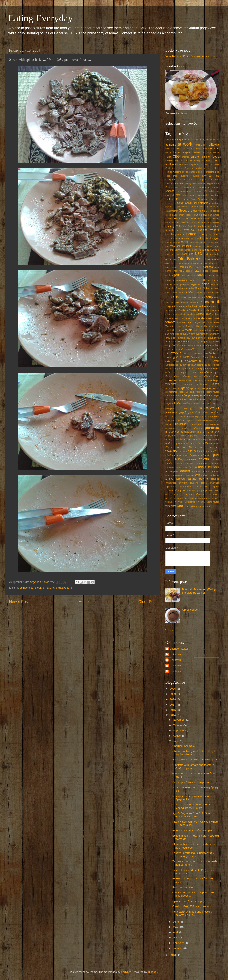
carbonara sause (210, 152)
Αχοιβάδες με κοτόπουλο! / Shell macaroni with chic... (192, 815)
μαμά (198, 420)
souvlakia (195, 303)
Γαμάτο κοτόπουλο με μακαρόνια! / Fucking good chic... (193, 854)
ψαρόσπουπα (205, 506)
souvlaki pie (183, 303)
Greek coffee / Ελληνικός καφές (191, 906)
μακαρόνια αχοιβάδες (177, 412)
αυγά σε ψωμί (205, 338)
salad (206, 284)
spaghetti (210, 302)
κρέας (185, 388)
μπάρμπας (197, 428)
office (168, 259)
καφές (177, 372)
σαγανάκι (191, 460)
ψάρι (180, 506)
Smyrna (201, 297)
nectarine (208, 254)
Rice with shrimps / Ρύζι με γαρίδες (193, 830)
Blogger (153, 972)
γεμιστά (169, 349)
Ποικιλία (193, 455)
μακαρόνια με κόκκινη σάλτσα (190, 416)
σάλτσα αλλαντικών (197, 463)
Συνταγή (183, 483)
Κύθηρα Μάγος (201, 396)
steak (38, 588)
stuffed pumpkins (187, 314)
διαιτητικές (196, 357)
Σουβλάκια (200, 467)
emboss (170, 191)
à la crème (171, 140)
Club (187, 168)
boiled (168, 149)
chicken (196, 157)
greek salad (171, 215)
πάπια (216, 443)
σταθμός (215, 479)
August (178, 736)
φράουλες (214, 494)
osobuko (209, 263)
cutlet (182, 180)
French (201, 199)
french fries (212, 199)
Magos (215, 238)
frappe (194, 199)
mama (168, 242)
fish (178, 199)
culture (196, 176)
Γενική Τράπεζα (209, 349)
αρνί (188, 338)
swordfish (180, 318)
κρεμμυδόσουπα (173, 396)
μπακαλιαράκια (212, 424)
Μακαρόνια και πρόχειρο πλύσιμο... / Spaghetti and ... (194, 798)
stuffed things (204, 314)
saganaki (196, 284)
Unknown (175, 654)
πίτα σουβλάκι (196, 451)
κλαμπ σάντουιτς (183, 376)
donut (200, 183)
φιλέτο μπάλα (188, 494)
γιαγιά (186, 353)
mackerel (206, 238)
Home (84, 602)
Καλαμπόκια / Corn (184, 887)
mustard (214, 250)
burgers (186, 152)
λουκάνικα (187, 403)
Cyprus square (198, 180)
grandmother (172, 211)
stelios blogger (212, 310)
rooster (169, 284)
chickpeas (204, 164)
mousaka (203, 250)
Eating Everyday (40, 18)
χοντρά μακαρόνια (185, 502)
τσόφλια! (191, 490)
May (176, 927)
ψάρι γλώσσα (191, 506)
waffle (196, 330)
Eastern (169, 187)
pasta (199, 267)
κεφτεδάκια (206, 372)
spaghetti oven (174, 306)
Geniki (181, 203)
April (176, 932)
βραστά (197, 345)
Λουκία (197, 403)
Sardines (180, 288)
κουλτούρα (202, 384)
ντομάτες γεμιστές (202, 440)
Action (199, 140)
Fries (174, 203)
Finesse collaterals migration (204, 195)
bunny (168, 152)
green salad (200, 215)
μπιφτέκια (212, 428)
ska (217, 292)
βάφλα (180, 345)
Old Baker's (189, 259)
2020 (173, 694)
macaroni (180, 238)
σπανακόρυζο (64, 588)
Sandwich (170, 288)
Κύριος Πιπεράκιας (209, 400)
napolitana (188, 254)
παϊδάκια (207, 443)
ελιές (168, 361)
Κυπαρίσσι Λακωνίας (187, 400)
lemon (192, 234)
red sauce (177, 280)
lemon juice (205, 234)
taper (188, 318)
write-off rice (206, 330)
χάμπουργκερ (204, 498)
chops (180, 168)
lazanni (183, 234)
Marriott (176, 242)
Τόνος (198, 487)
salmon (215, 284)
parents (184, 267)
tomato (170, 322)
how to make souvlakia (207, 222)
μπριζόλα (48, 588)
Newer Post (19, 602)
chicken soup (210, 157)
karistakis (175, 671)
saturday (190, 288)
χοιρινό (169, 502)
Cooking (177, 172)
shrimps (199, 292)
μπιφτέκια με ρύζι (198, 432)
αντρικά (181, 338)
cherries (185, 157)
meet (216, 246)
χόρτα (201, 502)
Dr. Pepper (208, 183)
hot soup (176, 222)
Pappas (174, 267)
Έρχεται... (171, 630)
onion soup (187, 263)
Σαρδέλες (170, 467)
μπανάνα (185, 428)
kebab (216, 226)
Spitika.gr (184, 310)
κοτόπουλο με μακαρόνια (191, 380)
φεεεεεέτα (170, 494)
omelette (170, 263)
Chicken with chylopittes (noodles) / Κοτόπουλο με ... (194, 753)
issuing (170, 226)
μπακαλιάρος (172, 428)
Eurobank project (184, 191)
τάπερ (204, 483)
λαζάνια (169, 403)
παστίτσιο (181, 447)
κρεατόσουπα (212, 392)
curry (204, 176)
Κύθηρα (187, 396)
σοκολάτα (188, 467)
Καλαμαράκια (172, 365)
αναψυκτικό (171, 338)
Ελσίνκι (176, 361)
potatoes (200, 275)
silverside (209, 292)
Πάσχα (192, 447)
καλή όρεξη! (197, 365)
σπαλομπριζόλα (173, 475)
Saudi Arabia (202, 288)
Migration (179, 250)
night (217, 254)
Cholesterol (171, 168)
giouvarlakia (213, 207)
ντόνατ (216, 440)
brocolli (215, 149)
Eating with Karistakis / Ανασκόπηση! (195, 760)
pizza (198, 271)
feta (178, 195)
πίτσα (179, 455)
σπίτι (198, 475)
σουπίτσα (214, 471)
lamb (168, 234)
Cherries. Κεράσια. (184, 746)
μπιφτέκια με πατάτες (177, 432)
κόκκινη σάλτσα (202, 376)
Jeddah (197, 226)
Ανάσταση (214, 334)
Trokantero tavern (175, 326)
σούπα (185, 471)
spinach (215, 306)
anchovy (207, 140)
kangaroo (207, 226)
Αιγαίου (191, 334)
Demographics (173, 183)
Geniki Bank (192, 203)
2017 (173, 705)
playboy (169, 275)
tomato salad (185, 322)
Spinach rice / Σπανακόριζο (189, 901)
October (178, 725)
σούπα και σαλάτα (200, 471)
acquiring (182, 139)
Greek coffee (198, 211)
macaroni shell (193, 238)
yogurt (216, 330)
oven (216, 263)
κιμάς (216, 372)
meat (185, 242)
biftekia (214, 144)
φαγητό (200, 490)
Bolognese (196, 149)
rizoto (216, 280)
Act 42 (192, 140)
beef (205, 145)
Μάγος (216, 403)
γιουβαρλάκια (212, 353)
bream (206, 149)
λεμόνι (178, 403)
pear (217, 267)
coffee (215, 168)
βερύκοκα (188, 345)
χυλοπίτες (171, 506)
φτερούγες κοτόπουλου (185, 498)
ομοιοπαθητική (182, 443)
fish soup (186, 199)
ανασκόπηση (202, 334)
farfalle (212, 191)
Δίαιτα (186, 357)
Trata (216, 322)
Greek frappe (212, 211)
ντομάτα (188, 440)
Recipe (211, 275)
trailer (210, 322)
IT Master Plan (184, 226)
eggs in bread (191, 187)
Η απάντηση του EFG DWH (200, 361)
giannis (204, 203)
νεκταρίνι (178, 440)
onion (178, 263)
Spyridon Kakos (179, 649)
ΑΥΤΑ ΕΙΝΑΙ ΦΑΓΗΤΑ (186, 342)
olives (207, 259)
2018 (173, 699)
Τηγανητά (214, 483)
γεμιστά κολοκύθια (186, 349)
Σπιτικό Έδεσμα (175, 479)
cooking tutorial (190, 172)
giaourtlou (214, 203)
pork (177, 275)
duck (217, 183)
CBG (176, 156)
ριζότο (210, 455)
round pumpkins (181, 284)
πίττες (186, 455)
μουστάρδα (195, 424)
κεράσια (195, 372)
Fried (168, 203)
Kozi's (179, 230)
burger (177, 152)
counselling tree (211, 172)
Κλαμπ (169, 376)
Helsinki (169, 219)
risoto (210, 280)
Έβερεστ (215, 357)
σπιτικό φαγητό (198, 479)
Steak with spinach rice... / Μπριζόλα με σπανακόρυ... (194, 846)
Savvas (189, 292)
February (179, 943)
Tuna (188, 326)
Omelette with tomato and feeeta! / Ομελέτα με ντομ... (193, 767)
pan (167, 267)
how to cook (188, 222)
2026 (173, 689)
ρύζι (216, 455)
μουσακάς (181, 424)
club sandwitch (197, 168)
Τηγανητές (170, 487)
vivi (183, 330)
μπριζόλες (192, 436)
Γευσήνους (173, 353)
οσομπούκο (196, 443)
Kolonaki (170, 230)
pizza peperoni (211, 271)
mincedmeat (191, 250)
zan (167, 334)
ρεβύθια (202, 455)
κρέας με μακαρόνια (201, 388)
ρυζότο (169, 460)
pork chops (187, 275)
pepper (189, 271)
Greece (184, 210)
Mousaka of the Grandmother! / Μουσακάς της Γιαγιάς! (191, 806)
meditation (208, 246)
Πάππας (169, 447)
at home (171, 145)
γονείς (168, 357)
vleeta (189, 330)
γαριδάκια (206, 345)
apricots (215, 140)
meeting (169, 250)
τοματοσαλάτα (185, 487)
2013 (173, 955)
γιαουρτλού (197, 353)
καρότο (191, 369)
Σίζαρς (179, 467)
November (180, 720)
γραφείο (177, 357)
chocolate (214, 164)
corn (200, 172)
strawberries (171, 314)
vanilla (196, 326)
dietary (188, 183)
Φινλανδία (202, 494)
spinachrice (27, 588)
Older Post (147, 602)
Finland (170, 199)
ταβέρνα (194, 483)
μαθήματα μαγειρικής (179, 409)
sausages (178, 292)
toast (216, 318)
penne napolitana (175, 271)
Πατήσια (183, 451)
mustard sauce (173, 254)
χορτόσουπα (213, 502)
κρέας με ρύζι (186, 392)
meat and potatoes (199, 242)
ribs (197, 280)
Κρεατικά (200, 392)
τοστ (207, 486)
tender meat (205, 318)
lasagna (175, 234)
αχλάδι (200, 342)
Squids (192, 310)
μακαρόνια (209, 408)
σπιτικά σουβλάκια (210, 475)
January (178, 948)
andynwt (126, 972)
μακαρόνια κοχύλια (199, 412)
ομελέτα (170, 443)
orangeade (199, 263)
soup (209, 297)
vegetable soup (173, 330)
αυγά (194, 338)
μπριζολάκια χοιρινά (176, 436)
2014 (173, 715)
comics (169, 172)
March (177, 937)
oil (174, 259)
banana (198, 145)
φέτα (178, 494)
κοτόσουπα (186, 384)
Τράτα (216, 487)
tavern (194, 318)
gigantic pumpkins (176, 207)
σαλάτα (204, 459)
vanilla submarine (210, 326)
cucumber (186, 176)
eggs (181, 187)
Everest (198, 191)
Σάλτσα (179, 463)
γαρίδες (215, 345)
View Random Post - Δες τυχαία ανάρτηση (191, 56)
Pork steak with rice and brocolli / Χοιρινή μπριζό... (192, 913)
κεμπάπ (185, 372)
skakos (172, 297)
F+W (205, 191)
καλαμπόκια (185, 365)
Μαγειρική (206, 403)
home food (189, 218)
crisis (168, 176)
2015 (173, 710)
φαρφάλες (214, 490)
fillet (185, 195)
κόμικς (216, 376)
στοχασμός (171, 483)
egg (176, 187)
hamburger (214, 215)
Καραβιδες (209, 365)
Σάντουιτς (214, 463)
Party (192, 267)
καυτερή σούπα (204, 369)
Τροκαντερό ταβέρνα (176, 490)
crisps (176, 176)
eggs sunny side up (209, 187)
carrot (168, 157)
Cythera (215, 180)
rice (203, 280)
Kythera (214, 230)
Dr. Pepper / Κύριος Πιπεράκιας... (192, 782)
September (180, 730)
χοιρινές (215, 498)
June (176, 922)
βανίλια (208, 342)
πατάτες (202, 447)
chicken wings (173, 161)
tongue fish (200, 322)
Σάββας (179, 460)
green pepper (185, 215)
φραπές (169, 498)
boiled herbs (181, 149)
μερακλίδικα (208, 420)
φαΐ (206, 490)
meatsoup (197, 246)
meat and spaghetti (181, 246)
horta (168, 222)
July (176, 741)
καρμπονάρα (180, 369)
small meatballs (188, 297)
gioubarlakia (197, 207)
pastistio (208, 267)
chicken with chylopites (192, 161)
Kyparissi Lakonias (195, 230)
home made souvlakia (208, 219)
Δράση (206, 357)
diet (182, 183)
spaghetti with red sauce (197, 306)
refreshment (188, 280)
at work (185, 144)
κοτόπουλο (172, 380)
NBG (198, 254)
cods (208, 168)
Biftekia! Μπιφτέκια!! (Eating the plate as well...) (199, 591)
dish (194, 183)
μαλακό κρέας (185, 420)
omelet (216, 259)
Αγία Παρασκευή (178, 334)
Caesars (196, 152)
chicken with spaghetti (187, 164)
